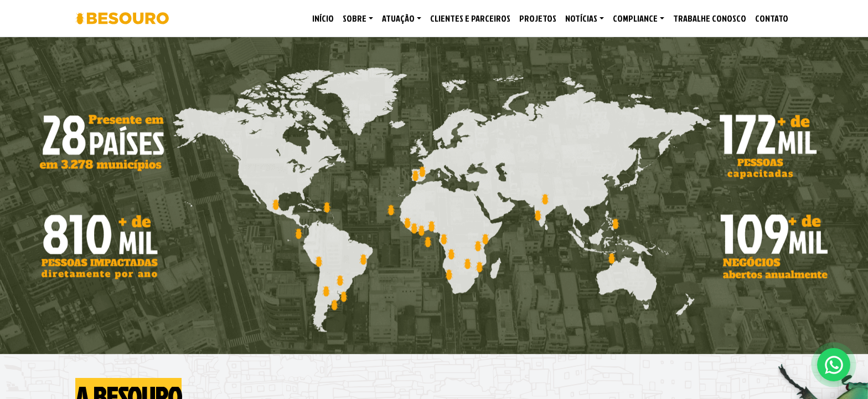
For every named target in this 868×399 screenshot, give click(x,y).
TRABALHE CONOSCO (710, 18)
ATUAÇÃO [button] (398, 18)
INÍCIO (323, 18)
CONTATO (772, 18)
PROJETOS (538, 18)
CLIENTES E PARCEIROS (470, 18)
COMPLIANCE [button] (635, 18)
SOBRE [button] (355, 18)
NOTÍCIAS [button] (581, 18)
